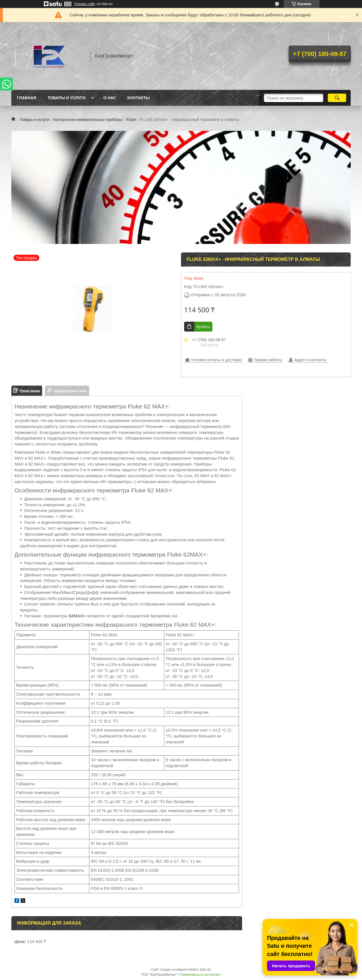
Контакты (138, 98)
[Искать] (337, 98)
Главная (27, 98)
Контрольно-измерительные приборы (88, 120)
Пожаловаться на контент (200, 975)
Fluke (131, 120)
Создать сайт (85, 4)
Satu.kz (205, 970)
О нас (110, 98)
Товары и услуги (67, 98)
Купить (203, 327)
